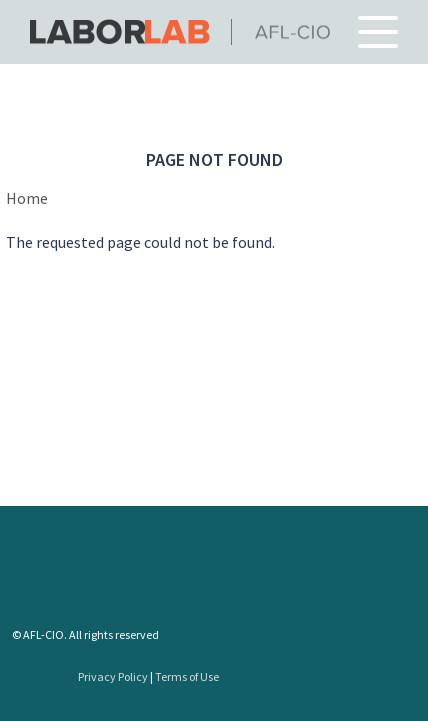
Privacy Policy (113, 676)
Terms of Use (187, 676)
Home (27, 198)
